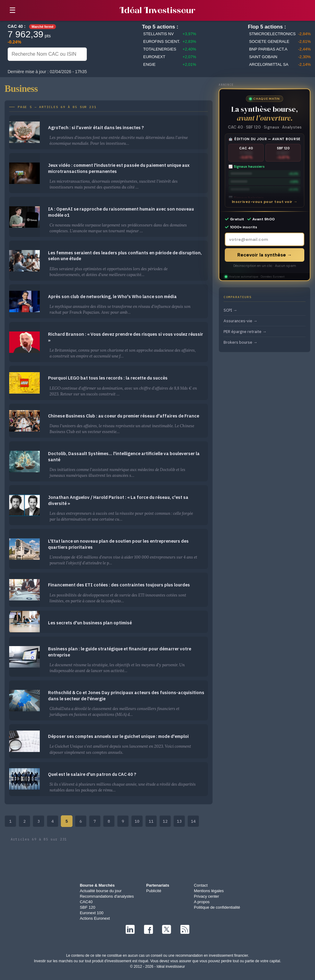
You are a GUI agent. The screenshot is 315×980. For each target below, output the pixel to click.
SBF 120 (88, 907)
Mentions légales (209, 891)
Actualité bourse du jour (101, 891)
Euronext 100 (92, 913)
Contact (201, 885)
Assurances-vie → (240, 321)
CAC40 (86, 902)
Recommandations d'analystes (107, 896)
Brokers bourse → (240, 342)
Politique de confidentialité (217, 907)
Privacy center (206, 896)
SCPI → (230, 310)
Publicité (154, 891)
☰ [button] (13, 10)
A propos (202, 902)
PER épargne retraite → (245, 331)
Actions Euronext (95, 918)
